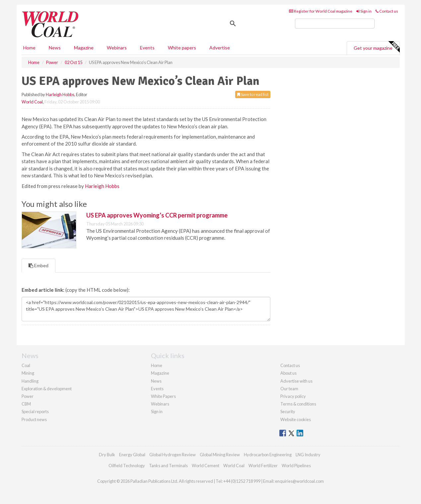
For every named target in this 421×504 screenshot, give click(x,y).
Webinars (117, 48)
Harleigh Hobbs (60, 94)
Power (28, 396)
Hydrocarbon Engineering (268, 455)
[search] (335, 24)
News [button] (55, 48)
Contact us (387, 11)
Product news (34, 419)
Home (29, 48)
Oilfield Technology (127, 466)
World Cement (206, 466)
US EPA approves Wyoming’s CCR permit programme (157, 215)
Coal (26, 365)
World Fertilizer (263, 466)
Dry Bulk (107, 455)
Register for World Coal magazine (321, 11)
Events (147, 48)
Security (288, 411)
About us (288, 373)
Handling (30, 381)
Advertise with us (296, 381)
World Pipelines (296, 466)
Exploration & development (47, 389)
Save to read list (253, 94)
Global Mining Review (220, 455)
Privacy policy (293, 396)
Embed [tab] (38, 265)
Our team (289, 389)
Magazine (84, 48)
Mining (28, 373)
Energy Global (132, 455)
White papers (182, 48)
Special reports (35, 411)
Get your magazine (377, 47)
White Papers (163, 396)
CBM (26, 404)
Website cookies (296, 419)
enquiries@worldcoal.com (299, 481)
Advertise (220, 48)
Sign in (364, 11)
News (156, 381)
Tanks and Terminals (168, 466)
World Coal (32, 102)
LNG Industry (308, 455)
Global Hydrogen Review (173, 455)
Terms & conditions (298, 404)
